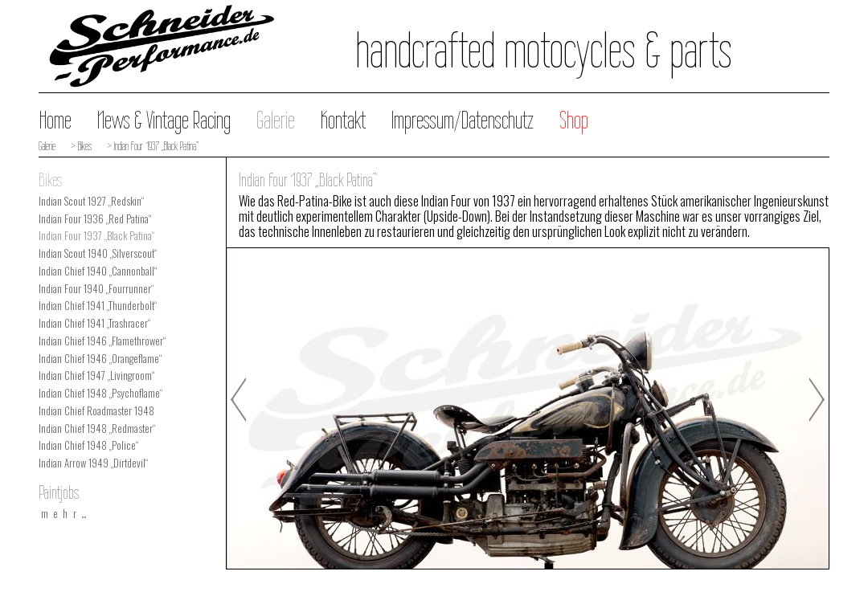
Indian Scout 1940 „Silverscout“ (98, 253)
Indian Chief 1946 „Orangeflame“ (100, 359)
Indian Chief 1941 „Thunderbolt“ (98, 306)
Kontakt (343, 120)
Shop (574, 120)
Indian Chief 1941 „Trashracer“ (94, 323)
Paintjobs (59, 492)
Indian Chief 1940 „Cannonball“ (98, 271)
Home (55, 120)
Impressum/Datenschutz (463, 120)
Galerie (276, 120)
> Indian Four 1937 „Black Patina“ (151, 146)
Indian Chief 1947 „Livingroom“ (96, 376)
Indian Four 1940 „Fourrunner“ (96, 289)
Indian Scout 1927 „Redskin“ (91, 201)
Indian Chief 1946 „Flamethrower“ (102, 341)
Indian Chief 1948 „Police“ (88, 445)
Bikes (50, 180)
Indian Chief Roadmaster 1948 (96, 411)
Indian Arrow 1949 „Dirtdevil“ (93, 463)
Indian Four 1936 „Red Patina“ (95, 219)
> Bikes (80, 146)
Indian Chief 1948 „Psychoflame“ (100, 393)
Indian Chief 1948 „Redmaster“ (97, 429)
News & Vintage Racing (164, 120)
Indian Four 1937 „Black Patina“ (96, 236)
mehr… (67, 514)
